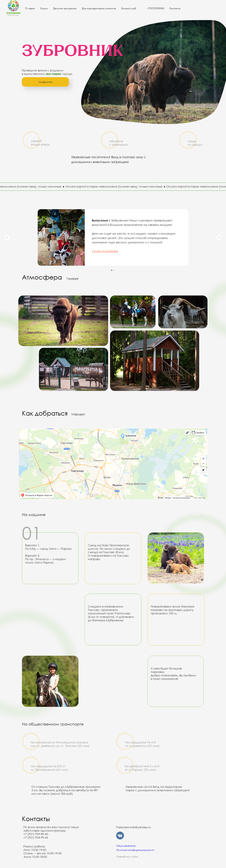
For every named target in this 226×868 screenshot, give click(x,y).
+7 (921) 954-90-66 (36, 837)
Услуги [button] (44, 8)
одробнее (111, 251)
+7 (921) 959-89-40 (36, 834)
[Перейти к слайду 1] (112, 270)
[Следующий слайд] (219, 237)
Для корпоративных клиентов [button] (99, 8)
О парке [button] (30, 8)
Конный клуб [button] (129, 8)
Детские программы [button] (65, 8)
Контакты (175, 8)
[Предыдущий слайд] (7, 237)
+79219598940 (155, 8)
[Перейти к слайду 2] (114, 270)
